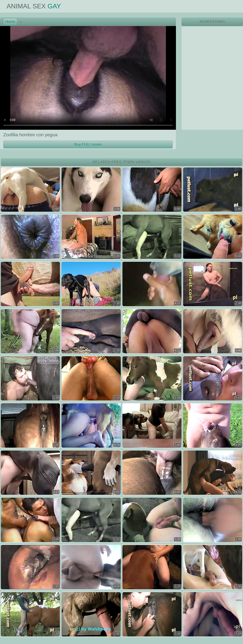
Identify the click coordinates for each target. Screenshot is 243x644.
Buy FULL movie (88, 145)
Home (10, 22)
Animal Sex (34, 6)
